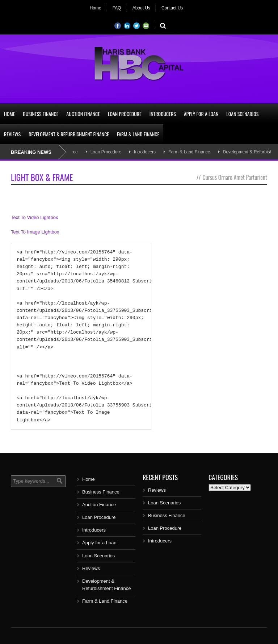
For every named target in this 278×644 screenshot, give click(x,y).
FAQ (117, 8)
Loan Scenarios (242, 114)
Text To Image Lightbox (35, 232)
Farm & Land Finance (138, 134)
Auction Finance (83, 114)
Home (96, 8)
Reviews (12, 134)
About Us (141, 8)
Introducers (163, 114)
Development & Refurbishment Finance (69, 134)
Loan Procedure (125, 114)
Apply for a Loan (201, 114)
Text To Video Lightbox (34, 217)
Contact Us (172, 8)
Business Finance (41, 114)
